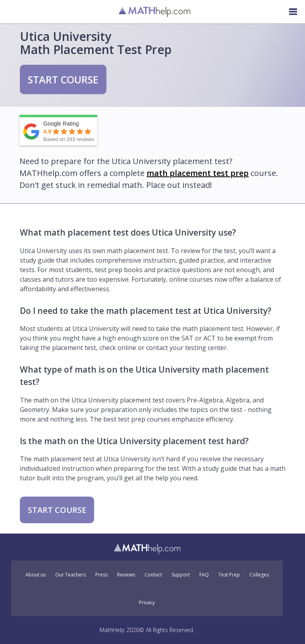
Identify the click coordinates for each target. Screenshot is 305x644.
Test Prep (229, 575)
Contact (153, 575)
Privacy (147, 603)
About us (36, 575)
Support (181, 575)
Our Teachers (70, 575)
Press (101, 575)
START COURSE (63, 79)
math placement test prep (198, 173)
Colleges (259, 575)
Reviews (126, 575)
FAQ (204, 575)
